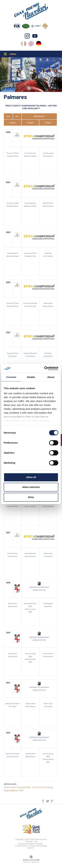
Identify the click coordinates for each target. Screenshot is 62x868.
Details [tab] (31, 377)
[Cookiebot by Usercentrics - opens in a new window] (44, 368)
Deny (31, 497)
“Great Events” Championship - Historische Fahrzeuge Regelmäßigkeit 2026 (28, 789)
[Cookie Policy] (21, 846)
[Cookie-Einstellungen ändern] (37, 847)
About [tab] (51, 377)
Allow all (31, 477)
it (23, 44)
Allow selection (31, 487)
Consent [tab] (11, 377)
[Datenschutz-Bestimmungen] (30, 844)
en (31, 44)
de (39, 44)
